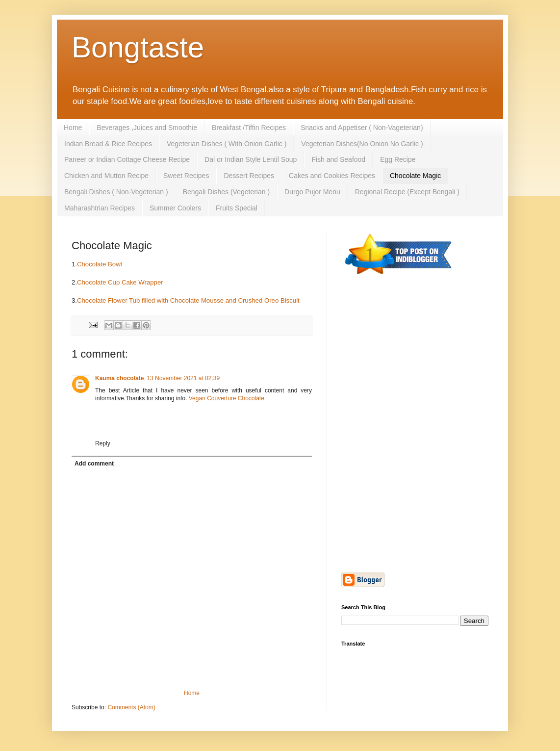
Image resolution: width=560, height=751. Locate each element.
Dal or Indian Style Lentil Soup (251, 159)
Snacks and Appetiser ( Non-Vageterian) (362, 128)
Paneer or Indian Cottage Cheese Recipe (127, 159)
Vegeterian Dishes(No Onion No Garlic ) (362, 144)
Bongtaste (138, 47)
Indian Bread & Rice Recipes (108, 144)
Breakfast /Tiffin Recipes (249, 128)
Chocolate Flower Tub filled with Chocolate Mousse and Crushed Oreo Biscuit (188, 300)
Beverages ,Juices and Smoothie (147, 128)
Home (73, 128)
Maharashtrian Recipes (100, 208)
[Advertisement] (415, 357)
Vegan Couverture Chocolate (227, 398)
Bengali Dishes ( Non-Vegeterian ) (116, 192)
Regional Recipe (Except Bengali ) (407, 192)
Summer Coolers (175, 208)
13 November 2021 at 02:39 (183, 378)
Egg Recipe (398, 159)
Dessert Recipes (249, 176)
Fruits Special (237, 208)
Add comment (94, 464)
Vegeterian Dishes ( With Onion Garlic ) (227, 144)
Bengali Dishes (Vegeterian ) (226, 192)
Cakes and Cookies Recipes (332, 176)
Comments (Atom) (131, 707)
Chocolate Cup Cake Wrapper (121, 282)
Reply (103, 443)
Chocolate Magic (415, 176)
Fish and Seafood (338, 159)
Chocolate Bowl (100, 264)
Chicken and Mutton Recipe (106, 176)
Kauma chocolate (119, 378)
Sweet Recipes (186, 176)
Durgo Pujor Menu (312, 192)
